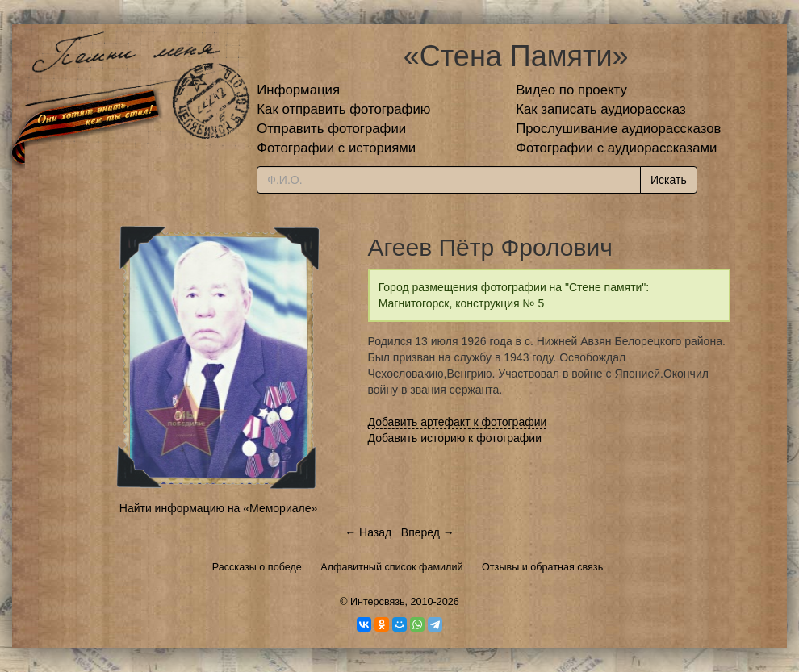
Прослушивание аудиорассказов (618, 129)
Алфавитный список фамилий (391, 567)
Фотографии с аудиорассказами (616, 148)
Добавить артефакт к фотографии (458, 422)
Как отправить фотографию (343, 109)
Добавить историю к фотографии (455, 438)
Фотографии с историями (336, 148)
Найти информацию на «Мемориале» (218, 508)
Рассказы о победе (257, 567)
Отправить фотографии (331, 129)
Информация (298, 90)
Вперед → (428, 532)
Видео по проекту (571, 90)
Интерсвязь (378, 602)
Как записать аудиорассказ (601, 109)
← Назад (368, 532)
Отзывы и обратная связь (542, 567)
